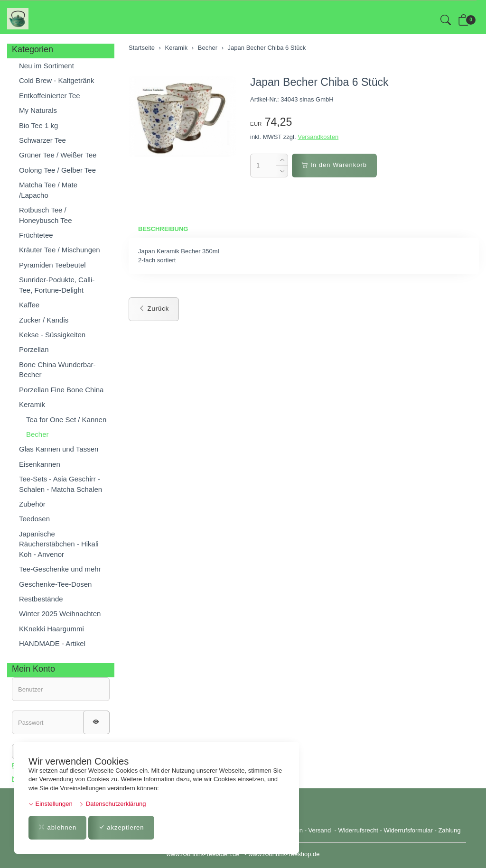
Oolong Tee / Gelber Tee (57, 170)
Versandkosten (318, 137)
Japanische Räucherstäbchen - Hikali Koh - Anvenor (59, 544)
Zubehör (32, 504)
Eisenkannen (40, 464)
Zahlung (449, 830)
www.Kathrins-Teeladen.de (203, 854)
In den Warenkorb (334, 165)
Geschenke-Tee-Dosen (55, 584)
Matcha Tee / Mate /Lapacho (48, 190)
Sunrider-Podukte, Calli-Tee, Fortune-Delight (57, 285)
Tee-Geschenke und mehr (60, 569)
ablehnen (57, 827)
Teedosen (34, 519)
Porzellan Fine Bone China (61, 390)
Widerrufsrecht (358, 830)
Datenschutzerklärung (112, 804)
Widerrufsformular (408, 830)
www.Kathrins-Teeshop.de (284, 854)
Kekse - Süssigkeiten (52, 335)
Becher (37, 434)
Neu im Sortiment (47, 66)
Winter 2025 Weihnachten (60, 614)
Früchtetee (36, 235)
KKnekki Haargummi (51, 629)
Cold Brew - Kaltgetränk (56, 80)
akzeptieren (121, 827)
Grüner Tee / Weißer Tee (58, 155)
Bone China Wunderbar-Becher (57, 369)
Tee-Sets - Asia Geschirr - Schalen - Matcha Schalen (61, 484)
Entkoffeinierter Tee (50, 96)
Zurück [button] (154, 309)
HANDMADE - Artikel (52, 643)
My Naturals (38, 110)
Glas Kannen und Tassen (59, 449)
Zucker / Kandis (44, 320)
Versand (320, 830)
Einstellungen (51, 804)
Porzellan (34, 349)
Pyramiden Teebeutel (52, 265)
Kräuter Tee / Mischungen (60, 250)
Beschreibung (163, 229)
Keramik (32, 404)
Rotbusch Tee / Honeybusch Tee (45, 215)
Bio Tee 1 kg (38, 125)
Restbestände (41, 599)
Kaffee (29, 305)
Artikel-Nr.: (265, 99)
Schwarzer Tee (42, 140)
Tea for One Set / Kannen (66, 420)
